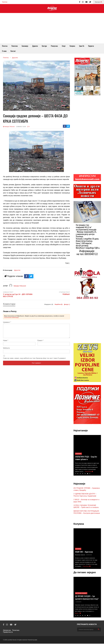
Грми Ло (82, 46)
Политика (15, 46)
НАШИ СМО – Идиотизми (84, 552)
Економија (25, 46)
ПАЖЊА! (66, 294)
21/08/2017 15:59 (21, 127)
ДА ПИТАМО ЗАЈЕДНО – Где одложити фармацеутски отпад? (87, 598)
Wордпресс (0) (49, 304)
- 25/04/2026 (89, 555)
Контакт (13, 51)
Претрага (98, 2)
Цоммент (7, 322)
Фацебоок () (59, 304)
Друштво (35, 46)
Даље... (78, 614)
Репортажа (54, 46)
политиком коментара (11, 317)
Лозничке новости (80, 555)
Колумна (72, 46)
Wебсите (6, 351)
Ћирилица (5, 2)
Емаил (41, 343)
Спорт (64, 46)
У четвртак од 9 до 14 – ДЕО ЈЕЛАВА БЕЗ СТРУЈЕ (18, 295)
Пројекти (91, 46)
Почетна (5, 46)
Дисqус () (67, 304)
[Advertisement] (52, 28)
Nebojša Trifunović (9, 127)
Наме (6, 343)
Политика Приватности (11, 632)
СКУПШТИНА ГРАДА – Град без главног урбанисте (86, 458)
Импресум (7, 631)
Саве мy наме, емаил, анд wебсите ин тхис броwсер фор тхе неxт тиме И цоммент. (35, 361)
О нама (4, 51)
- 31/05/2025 (78, 602)
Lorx (36, 640)
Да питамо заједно (81, 594)
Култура (44, 46)
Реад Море (89, 472)
